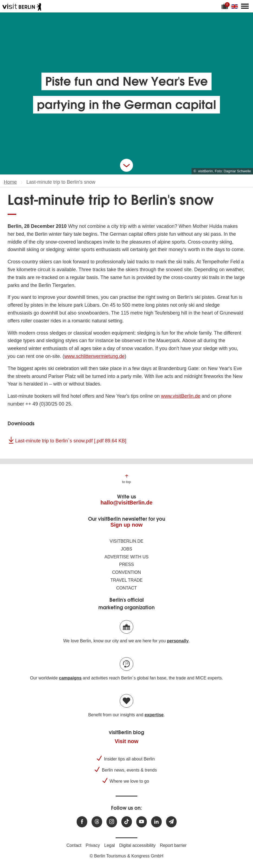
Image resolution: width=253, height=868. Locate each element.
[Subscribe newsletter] (171, 822)
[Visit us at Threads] (97, 822)
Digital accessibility (137, 845)
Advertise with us (126, 557)
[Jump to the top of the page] (126, 479)
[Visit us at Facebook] (82, 822)
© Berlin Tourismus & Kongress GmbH (126, 856)
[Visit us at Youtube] (142, 822)
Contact (126, 588)
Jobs (126, 549)
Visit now (126, 741)
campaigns (70, 678)
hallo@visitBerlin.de (126, 503)
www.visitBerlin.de (181, 396)
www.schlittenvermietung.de (94, 356)
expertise (154, 715)
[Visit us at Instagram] (112, 822)
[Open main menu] (245, 6)
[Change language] (236, 6)
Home (10, 182)
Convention (127, 572)
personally (178, 641)
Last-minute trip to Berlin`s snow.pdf (71, 441)
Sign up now (127, 525)
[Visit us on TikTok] (127, 822)
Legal (110, 845)
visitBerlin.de (126, 541)
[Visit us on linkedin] (156, 822)
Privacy (93, 845)
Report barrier (173, 845)
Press (126, 564)
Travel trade (127, 580)
